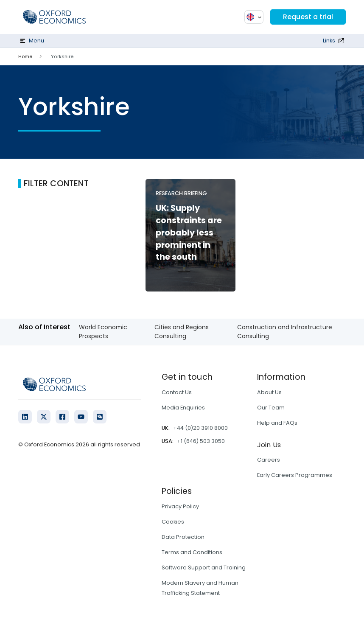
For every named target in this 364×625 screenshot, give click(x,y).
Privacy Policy (180, 506)
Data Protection (183, 537)
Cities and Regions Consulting (182, 332)
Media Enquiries (183, 408)
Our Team (271, 408)
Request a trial (308, 17)
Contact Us (177, 392)
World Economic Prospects (103, 332)
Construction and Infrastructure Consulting (285, 332)
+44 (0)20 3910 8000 (200, 428)
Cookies (173, 522)
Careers (269, 460)
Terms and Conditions (192, 552)
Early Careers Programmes (295, 475)
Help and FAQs (277, 423)
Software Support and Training (204, 568)
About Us (269, 392)
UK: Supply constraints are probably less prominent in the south (189, 233)
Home (25, 56)
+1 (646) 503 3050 (201, 441)
